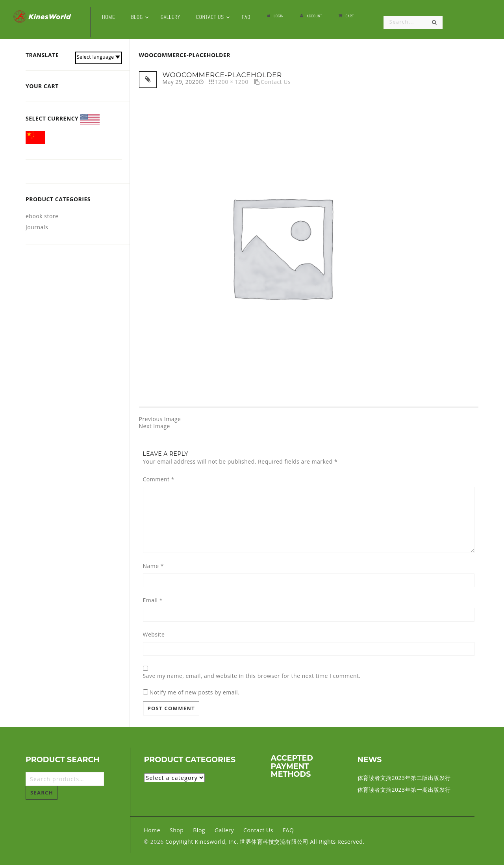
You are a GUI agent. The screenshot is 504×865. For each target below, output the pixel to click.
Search (42, 793)
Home (152, 830)
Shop (177, 830)
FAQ (288, 830)
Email (153, 600)
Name (154, 566)
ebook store (42, 216)
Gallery (224, 830)
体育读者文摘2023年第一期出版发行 (404, 790)
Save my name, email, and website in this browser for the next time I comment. (252, 676)
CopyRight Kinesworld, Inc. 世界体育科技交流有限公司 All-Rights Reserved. (265, 842)
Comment (159, 479)
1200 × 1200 (232, 82)
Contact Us (276, 82)
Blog (199, 830)
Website (154, 635)
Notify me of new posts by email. (195, 692)
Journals (37, 227)
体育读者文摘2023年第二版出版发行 (404, 778)
